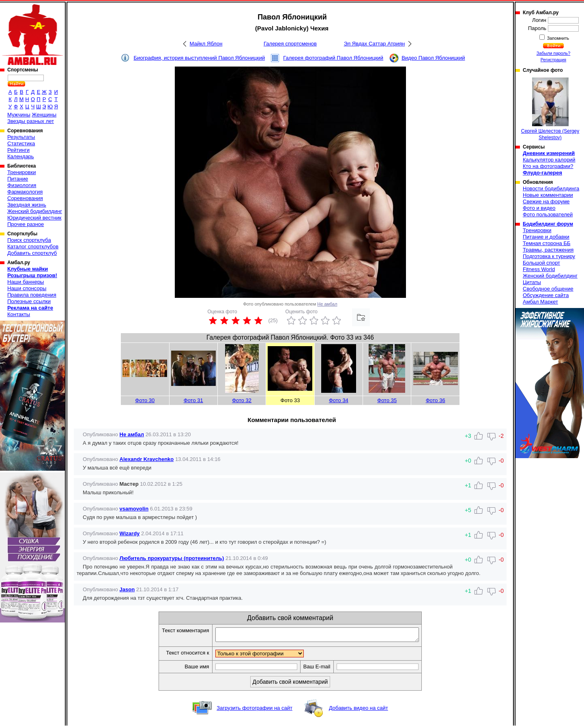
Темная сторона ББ (547, 243)
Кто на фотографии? (548, 166)
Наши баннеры (26, 282)
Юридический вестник (34, 218)
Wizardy (130, 533)
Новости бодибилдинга (551, 188)
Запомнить (558, 38)
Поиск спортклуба (29, 240)
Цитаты (532, 282)
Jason (127, 589)
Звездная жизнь (27, 205)
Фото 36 (436, 400)
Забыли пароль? (554, 53)
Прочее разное (26, 224)
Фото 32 (242, 400)
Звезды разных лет (31, 121)
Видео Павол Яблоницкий (433, 58)
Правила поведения (32, 295)
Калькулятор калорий (549, 160)
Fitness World (539, 269)
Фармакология (25, 192)
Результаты (21, 137)
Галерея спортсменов (290, 44)
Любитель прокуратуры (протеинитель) (172, 558)
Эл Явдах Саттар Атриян (375, 44)
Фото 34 (339, 400)
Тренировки (21, 172)
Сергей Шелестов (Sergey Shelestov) (550, 109)
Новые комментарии (548, 195)
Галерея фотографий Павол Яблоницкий (333, 58)
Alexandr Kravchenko (147, 459)
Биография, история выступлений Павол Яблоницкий (199, 58)
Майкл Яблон (206, 44)
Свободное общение (548, 289)
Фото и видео (539, 208)
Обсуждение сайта (546, 295)
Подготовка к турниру (549, 256)
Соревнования (25, 198)
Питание (18, 179)
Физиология (22, 185)
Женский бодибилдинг (35, 211)
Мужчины (19, 115)
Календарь (21, 156)
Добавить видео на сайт (359, 710)
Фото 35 (387, 400)
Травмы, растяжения (548, 250)
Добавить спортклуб (32, 253)
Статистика (21, 143)
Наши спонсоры (27, 288)
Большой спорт (541, 263)
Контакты (19, 314)
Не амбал (327, 304)
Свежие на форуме (546, 201)
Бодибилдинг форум (548, 224)
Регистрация (553, 60)
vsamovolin (134, 509)
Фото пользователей (548, 214)
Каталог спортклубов (33, 247)
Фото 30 (145, 400)
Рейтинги (18, 150)
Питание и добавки (546, 237)
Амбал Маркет (540, 302)
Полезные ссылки (29, 301)
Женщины (44, 115)
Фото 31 (193, 400)
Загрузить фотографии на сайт (254, 710)
